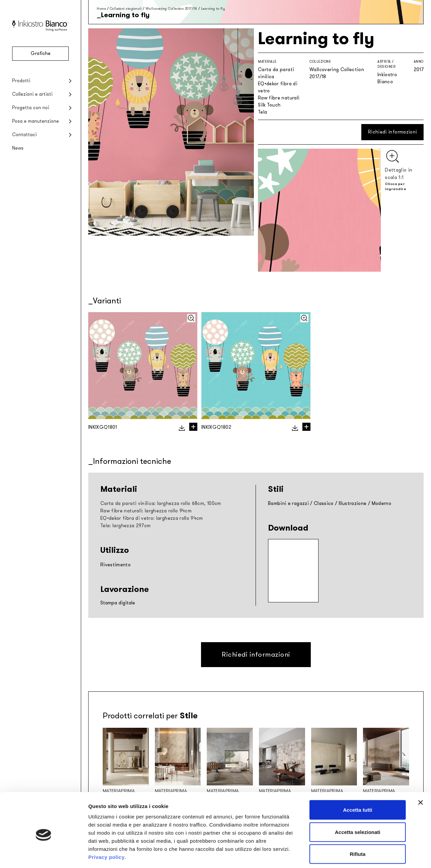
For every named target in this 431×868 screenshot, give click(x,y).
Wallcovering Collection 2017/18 (171, 9)
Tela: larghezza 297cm (125, 526)
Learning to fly (213, 9)
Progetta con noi (31, 108)
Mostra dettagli (354, 855)
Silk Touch (269, 105)
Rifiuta (358, 824)
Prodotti (21, 81)
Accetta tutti (358, 780)
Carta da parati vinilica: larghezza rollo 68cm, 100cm (161, 503)
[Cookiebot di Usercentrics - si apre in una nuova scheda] (44, 855)
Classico (324, 503)
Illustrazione (353, 503)
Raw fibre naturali (279, 98)
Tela (262, 112)
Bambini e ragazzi (288, 503)
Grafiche (41, 53)
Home (101, 9)
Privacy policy (106, 827)
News (18, 148)
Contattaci (24, 135)
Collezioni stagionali (126, 9)
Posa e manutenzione (36, 121)
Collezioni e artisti (32, 94)
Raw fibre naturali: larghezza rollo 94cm (146, 511)
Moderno (382, 503)
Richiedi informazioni (392, 132)
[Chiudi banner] (421, 772)
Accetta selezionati (357, 802)
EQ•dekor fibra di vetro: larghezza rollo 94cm (152, 518)
